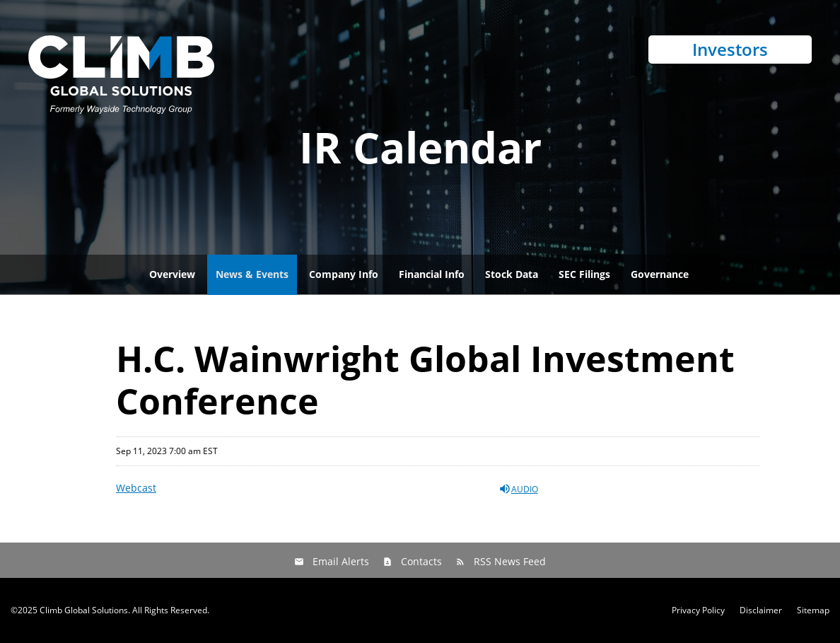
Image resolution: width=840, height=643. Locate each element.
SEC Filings (584, 274)
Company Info (344, 274)
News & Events (252, 274)
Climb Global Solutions (84, 610)
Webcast (136, 488)
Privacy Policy (698, 610)
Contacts (421, 561)
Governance (660, 274)
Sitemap (813, 610)
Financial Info (432, 274)
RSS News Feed (510, 561)
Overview (172, 274)
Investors (730, 49)
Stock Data (512, 274)
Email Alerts (341, 561)
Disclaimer (761, 610)
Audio (518, 489)
